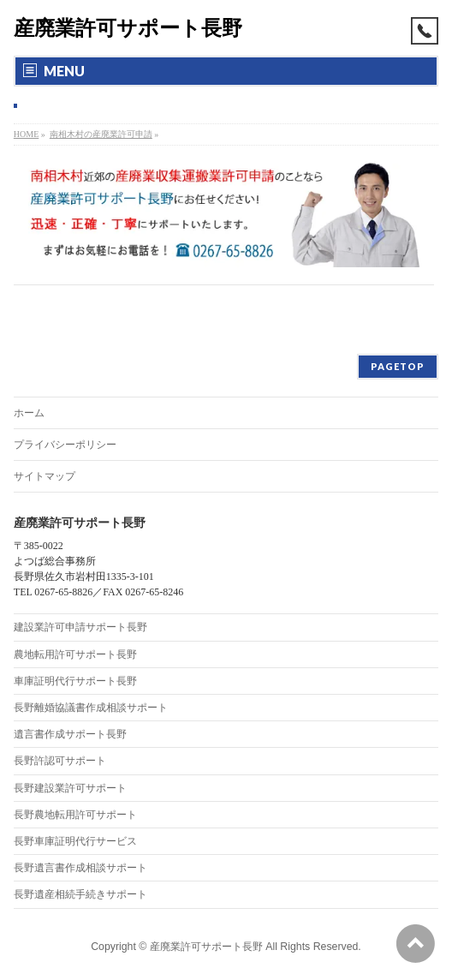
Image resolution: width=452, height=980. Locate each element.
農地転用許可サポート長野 (75, 654)
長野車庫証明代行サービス (75, 841)
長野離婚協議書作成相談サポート (91, 708)
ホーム (29, 413)
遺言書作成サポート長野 (70, 734)
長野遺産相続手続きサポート (80, 894)
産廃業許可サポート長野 (128, 28)
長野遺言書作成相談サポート (80, 868)
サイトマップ (45, 476)
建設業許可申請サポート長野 (80, 627)
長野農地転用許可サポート (75, 815)
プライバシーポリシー (65, 445)
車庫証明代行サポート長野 (75, 681)
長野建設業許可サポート (70, 788)
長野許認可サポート (60, 761)
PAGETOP (398, 366)
